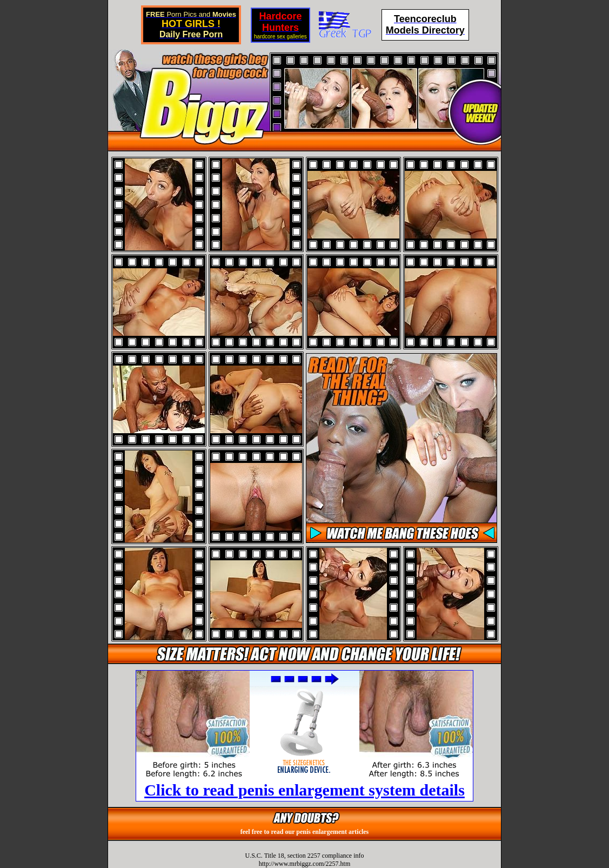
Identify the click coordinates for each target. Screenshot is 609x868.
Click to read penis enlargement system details (304, 790)
